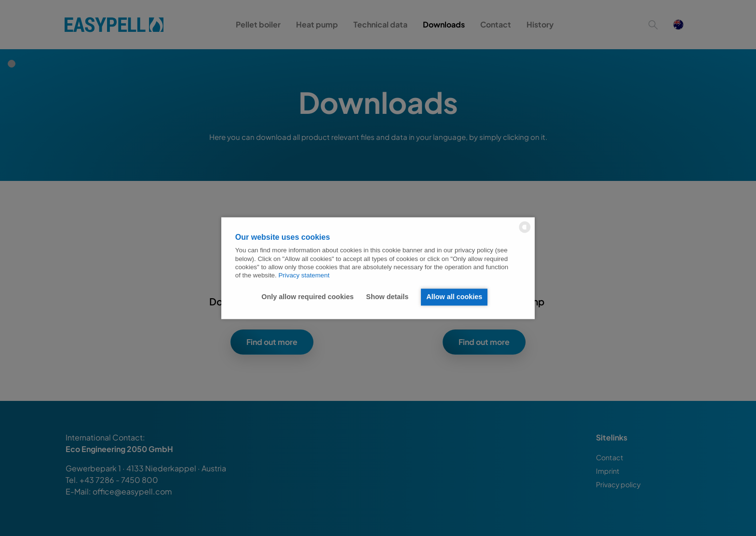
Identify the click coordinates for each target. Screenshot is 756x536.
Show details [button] (387, 297)
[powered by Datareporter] (525, 232)
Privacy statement (304, 276)
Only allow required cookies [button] (307, 297)
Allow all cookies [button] (454, 297)
